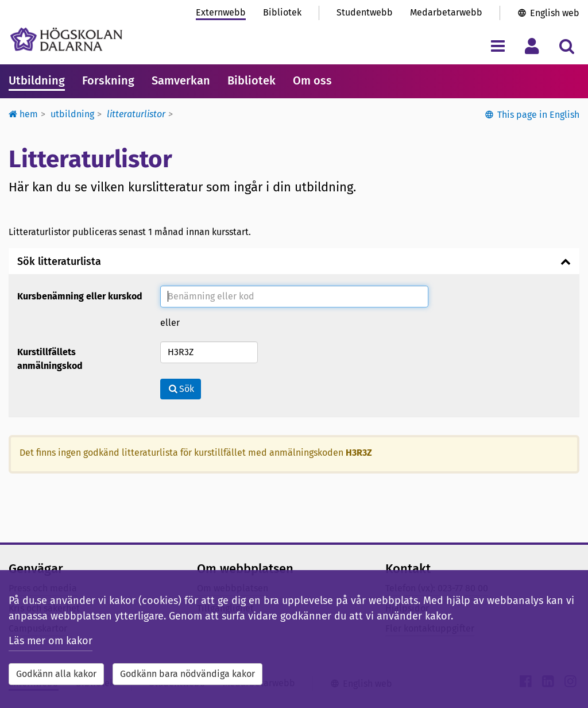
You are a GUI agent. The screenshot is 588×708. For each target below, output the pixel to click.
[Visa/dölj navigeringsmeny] (498, 46)
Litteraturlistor (136, 114)
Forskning (108, 80)
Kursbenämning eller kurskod (80, 296)
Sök (181, 389)
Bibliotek (282, 12)
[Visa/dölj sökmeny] (566, 46)
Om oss (312, 80)
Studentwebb (365, 12)
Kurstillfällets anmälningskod (50, 359)
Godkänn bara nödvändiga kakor (187, 674)
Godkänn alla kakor (56, 674)
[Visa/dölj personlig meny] (532, 46)
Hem (23, 114)
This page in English (538, 115)
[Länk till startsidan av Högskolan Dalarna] (66, 39)
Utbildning (37, 80)
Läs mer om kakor (51, 641)
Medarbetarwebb (446, 12)
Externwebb (221, 12)
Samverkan (181, 80)
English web (555, 13)
